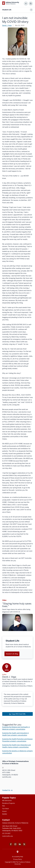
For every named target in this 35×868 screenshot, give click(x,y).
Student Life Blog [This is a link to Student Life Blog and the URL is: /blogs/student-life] (12, 654)
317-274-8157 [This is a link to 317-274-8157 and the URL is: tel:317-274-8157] (6, 833)
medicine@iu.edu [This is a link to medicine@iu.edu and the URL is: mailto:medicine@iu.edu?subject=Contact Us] (8, 836)
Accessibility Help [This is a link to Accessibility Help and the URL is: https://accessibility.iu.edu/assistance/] (17, 857)
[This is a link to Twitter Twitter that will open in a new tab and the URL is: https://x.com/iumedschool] (24, 846)
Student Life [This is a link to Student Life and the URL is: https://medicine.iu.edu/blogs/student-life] (7, 10)
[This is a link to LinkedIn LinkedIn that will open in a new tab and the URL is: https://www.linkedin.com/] (20, 846)
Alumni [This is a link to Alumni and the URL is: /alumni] (4, 811)
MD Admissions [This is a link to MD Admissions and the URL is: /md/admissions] (7, 801)
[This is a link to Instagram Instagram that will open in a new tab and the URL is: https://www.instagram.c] (15, 846)
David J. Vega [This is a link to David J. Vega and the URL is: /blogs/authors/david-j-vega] (7, 25)
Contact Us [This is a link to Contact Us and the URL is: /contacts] (6, 790)
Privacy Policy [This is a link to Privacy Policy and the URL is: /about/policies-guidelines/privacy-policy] (18, 859)
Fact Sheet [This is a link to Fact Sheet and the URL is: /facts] (6, 809)
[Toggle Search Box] (31, 4)
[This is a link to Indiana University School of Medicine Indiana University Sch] (11, 3)
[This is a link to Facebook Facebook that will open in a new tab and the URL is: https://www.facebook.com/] (11, 846)
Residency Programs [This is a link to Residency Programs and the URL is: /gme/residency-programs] (9, 803)
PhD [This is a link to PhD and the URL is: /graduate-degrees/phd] (3, 806)
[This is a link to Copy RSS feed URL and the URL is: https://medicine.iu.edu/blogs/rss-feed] (17, 714)
